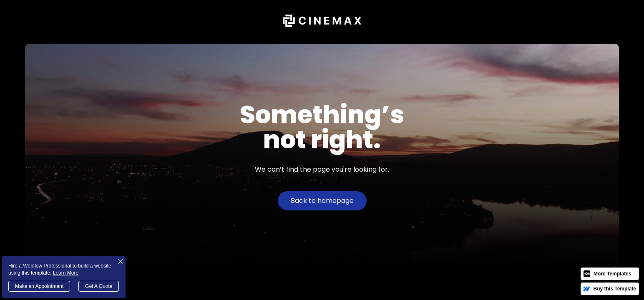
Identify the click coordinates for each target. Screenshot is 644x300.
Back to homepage (322, 201)
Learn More (66, 273)
